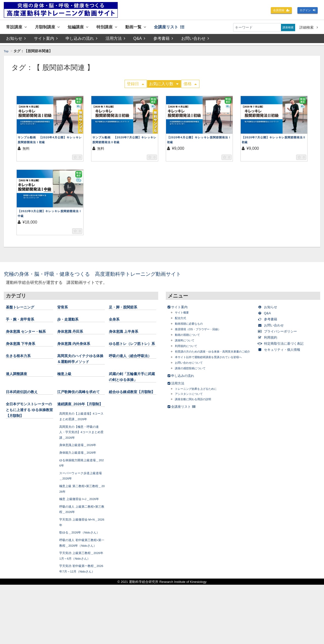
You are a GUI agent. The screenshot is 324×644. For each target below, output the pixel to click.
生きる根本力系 (22, 370)
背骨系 (64, 309)
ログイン (306, 11)
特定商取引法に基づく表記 (287, 346)
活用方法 (116, 40)
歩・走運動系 (71, 321)
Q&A (140, 40)
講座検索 (286, 27)
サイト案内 (46, 40)
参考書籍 (164, 40)
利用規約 (270, 339)
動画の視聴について (191, 337)
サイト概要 (184, 315)
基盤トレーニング (24, 309)
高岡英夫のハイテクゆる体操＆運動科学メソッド (80, 376)
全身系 (116, 321)
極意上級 (66, 394)
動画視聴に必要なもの (193, 326)
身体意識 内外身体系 (78, 352)
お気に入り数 (164, 85)
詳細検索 (309, 27)
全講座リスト (191, 27)
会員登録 (276, 11)
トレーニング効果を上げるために (201, 401)
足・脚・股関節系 (127, 309)
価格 (190, 85)
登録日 (135, 85)
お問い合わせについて (193, 375)
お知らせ (16, 40)
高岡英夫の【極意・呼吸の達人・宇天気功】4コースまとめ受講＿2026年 (82, 470)
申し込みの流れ (82, 40)
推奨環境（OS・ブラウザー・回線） (204, 331)
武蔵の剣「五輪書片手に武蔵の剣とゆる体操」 (132, 399)
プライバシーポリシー (283, 333)
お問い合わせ (196, 40)
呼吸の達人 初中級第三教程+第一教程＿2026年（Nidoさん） (81, 594)
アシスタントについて (193, 406)
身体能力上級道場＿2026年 (81, 490)
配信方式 (182, 320)
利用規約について (189, 348)
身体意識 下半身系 (25, 352)
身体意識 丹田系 (74, 334)
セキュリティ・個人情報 (285, 352)
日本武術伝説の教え (26, 417)
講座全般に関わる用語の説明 (198, 412)
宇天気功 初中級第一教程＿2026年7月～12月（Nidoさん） (81, 625)
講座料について (187, 343)
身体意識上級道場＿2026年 (81, 483)
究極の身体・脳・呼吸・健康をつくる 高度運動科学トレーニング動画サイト (112, 276)
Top (7, 52)
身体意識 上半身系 (128, 334)
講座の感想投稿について (194, 381)
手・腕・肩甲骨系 (24, 321)
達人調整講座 (19, 394)
